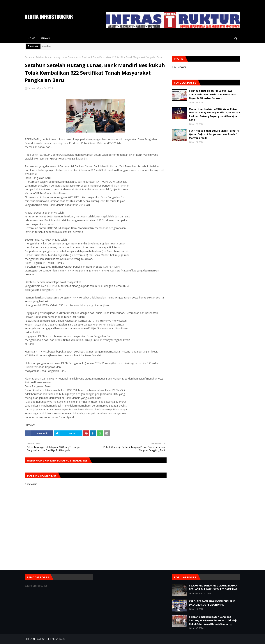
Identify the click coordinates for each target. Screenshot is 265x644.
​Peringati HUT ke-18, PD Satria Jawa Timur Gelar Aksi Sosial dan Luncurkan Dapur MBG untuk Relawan (213, 94)
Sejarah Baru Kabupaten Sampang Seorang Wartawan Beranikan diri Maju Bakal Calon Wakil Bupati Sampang (213, 620)
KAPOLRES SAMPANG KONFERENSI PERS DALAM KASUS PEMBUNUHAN (212, 603)
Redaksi (31, 88)
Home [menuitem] (31, 38)
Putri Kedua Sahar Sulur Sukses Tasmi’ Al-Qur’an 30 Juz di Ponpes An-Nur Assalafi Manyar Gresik (214, 134)
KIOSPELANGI (59, 639)
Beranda (29, 57)
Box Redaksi (179, 67)
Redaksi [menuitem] (45, 38)
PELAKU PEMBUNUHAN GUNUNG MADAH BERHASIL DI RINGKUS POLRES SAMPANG (213, 587)
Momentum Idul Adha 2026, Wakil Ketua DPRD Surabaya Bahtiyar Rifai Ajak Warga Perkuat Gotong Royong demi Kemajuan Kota (214, 114)
